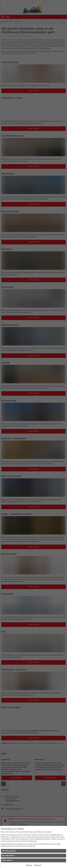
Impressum (29, 865)
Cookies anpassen (7, 860)
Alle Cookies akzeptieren (9, 851)
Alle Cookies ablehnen (8, 856)
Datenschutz (38, 865)
